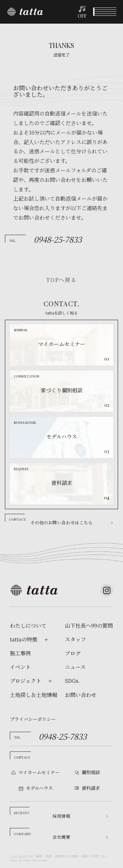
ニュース (75, 667)
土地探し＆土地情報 (33, 695)
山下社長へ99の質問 (89, 626)
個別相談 (46, 861)
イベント (15, 861)
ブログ (73, 653)
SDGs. (72, 681)
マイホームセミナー (39, 772)
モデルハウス (77, 861)
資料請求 (108, 861)
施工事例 (20, 653)
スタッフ (75, 640)
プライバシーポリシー (33, 719)
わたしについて (28, 626)
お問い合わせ (81, 695)
